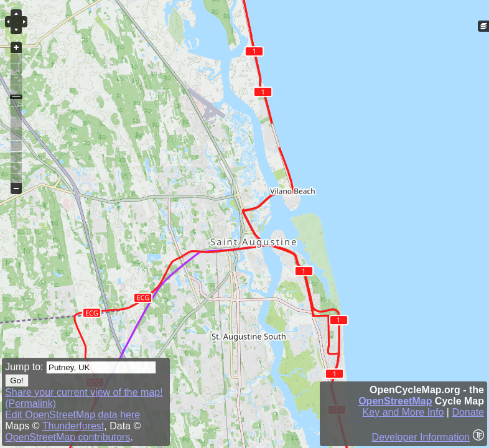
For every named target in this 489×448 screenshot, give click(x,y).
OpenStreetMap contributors (68, 437)
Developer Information (421, 437)
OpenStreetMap (395, 401)
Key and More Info (403, 412)
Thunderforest (73, 426)
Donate (468, 412)
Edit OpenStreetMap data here (72, 415)
